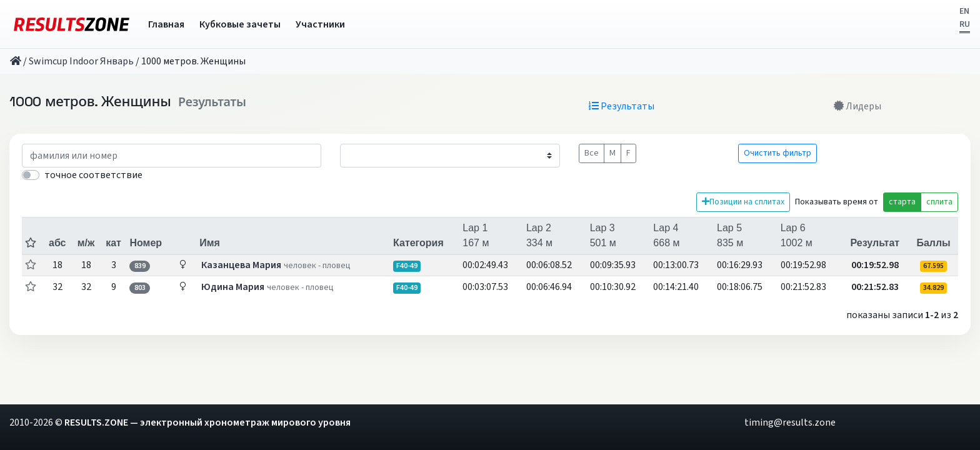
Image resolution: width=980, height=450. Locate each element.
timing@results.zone (790, 422)
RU (965, 24)
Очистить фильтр (777, 153)
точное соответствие (93, 175)
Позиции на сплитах (743, 202)
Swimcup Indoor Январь (81, 61)
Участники (320, 24)
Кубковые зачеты (240, 24)
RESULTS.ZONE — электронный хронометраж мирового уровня (207, 422)
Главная (166, 24)
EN (964, 11)
